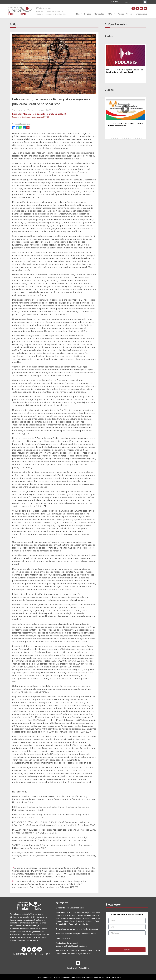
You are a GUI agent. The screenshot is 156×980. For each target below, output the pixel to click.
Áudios (121, 14)
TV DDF (111, 14)
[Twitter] (17, 128)
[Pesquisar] (145, 2)
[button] (122, 82)
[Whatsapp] (21, 128)
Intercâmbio (99, 14)
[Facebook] (14, 128)
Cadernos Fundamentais (137, 14)
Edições (88, 14)
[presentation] (127, 941)
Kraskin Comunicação (113, 977)
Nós (79, 14)
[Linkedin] (24, 128)
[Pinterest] (28, 128)
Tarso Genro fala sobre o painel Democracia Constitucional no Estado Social (124, 71)
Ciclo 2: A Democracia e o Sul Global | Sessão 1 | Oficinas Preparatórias (125, 125)
